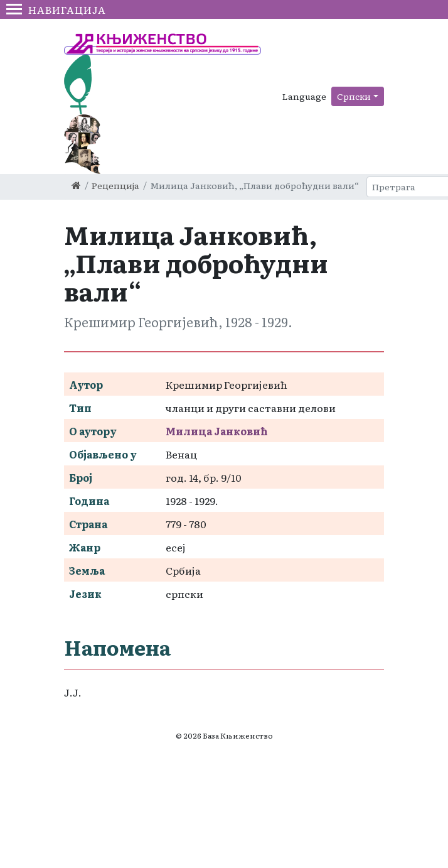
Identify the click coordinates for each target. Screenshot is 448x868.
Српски (354, 96)
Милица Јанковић (217, 431)
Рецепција (115, 185)
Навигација (56, 9)
